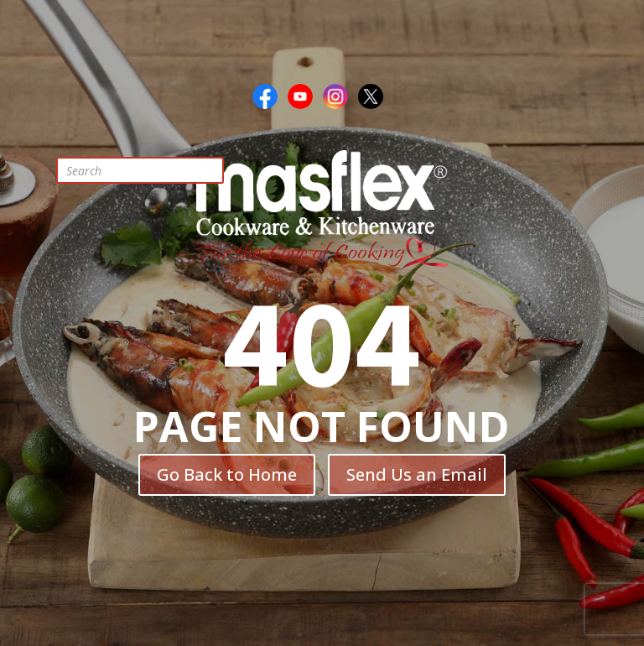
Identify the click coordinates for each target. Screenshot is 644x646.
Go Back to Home (227, 474)
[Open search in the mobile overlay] (153, 170)
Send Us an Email (417, 474)
